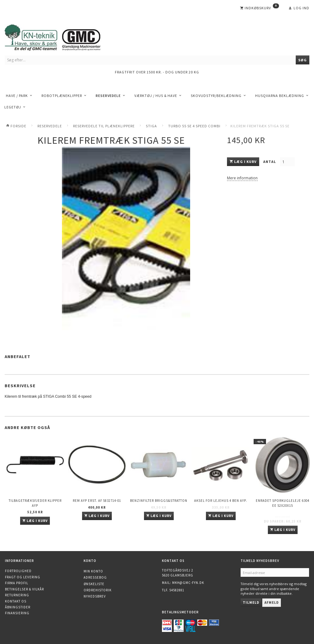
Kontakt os (16, 601)
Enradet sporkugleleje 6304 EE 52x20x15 (283, 503)
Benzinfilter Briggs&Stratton (159, 501)
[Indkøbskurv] (259, 8)
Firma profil (17, 583)
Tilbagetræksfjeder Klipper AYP (35, 503)
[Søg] (303, 60)
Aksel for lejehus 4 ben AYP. (221, 501)
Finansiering (17, 613)
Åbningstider (18, 607)
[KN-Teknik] (60, 36)
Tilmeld (251, 602)
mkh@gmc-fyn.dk (188, 583)
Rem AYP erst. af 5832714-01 (97, 501)
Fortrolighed (18, 571)
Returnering (17, 595)
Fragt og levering (23, 577)
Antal (270, 162)
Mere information (242, 178)
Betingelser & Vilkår (24, 589)
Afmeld (272, 602)
